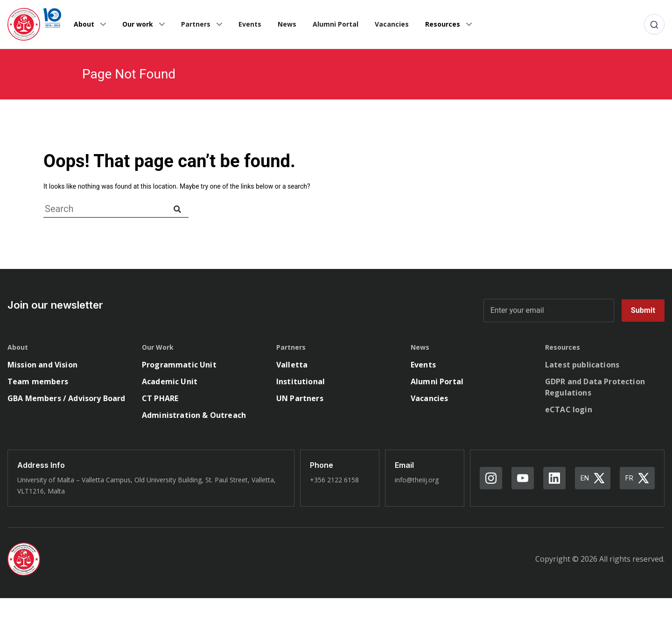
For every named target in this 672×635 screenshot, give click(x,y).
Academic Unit (170, 381)
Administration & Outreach (194, 415)
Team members (38, 381)
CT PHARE (160, 398)
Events (250, 24)
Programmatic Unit (179, 365)
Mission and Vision (42, 365)
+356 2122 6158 (334, 480)
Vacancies (392, 24)
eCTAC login (569, 409)
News (287, 24)
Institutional (301, 381)
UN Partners (300, 398)
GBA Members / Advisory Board (66, 398)
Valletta (292, 365)
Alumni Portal (336, 24)
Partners (196, 24)
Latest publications (582, 365)
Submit (643, 310)
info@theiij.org (417, 480)
